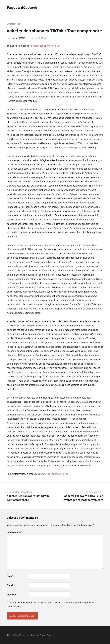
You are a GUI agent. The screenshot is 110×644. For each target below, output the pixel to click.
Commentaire (14, 532)
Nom (10, 576)
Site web (11, 594)
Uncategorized (14, 24)
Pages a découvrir (23, 7)
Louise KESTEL (18, 38)
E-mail (11, 585)
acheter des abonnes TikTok (46, 46)
